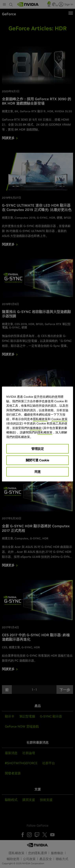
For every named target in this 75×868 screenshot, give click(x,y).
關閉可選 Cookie (37, 460)
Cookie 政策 (59, 419)
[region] (38, 434)
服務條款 (36, 428)
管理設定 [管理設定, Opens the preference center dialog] (38, 449)
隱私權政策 (40, 419)
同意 (38, 472)
